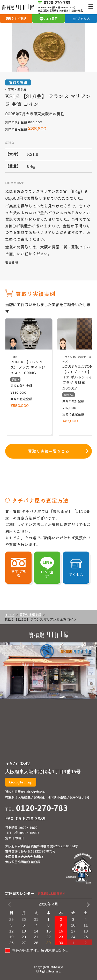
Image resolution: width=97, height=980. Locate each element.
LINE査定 (51, 18)
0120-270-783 (42, 808)
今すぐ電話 (19, 18)
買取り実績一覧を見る (49, 451)
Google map (21, 782)
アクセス (84, 18)
